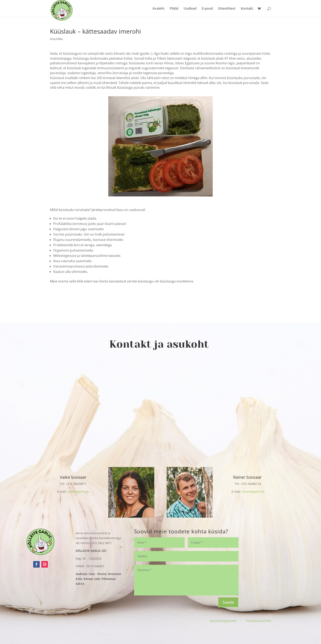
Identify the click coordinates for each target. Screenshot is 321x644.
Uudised (190, 9)
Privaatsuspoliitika (259, 621)
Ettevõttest (227, 9)
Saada (228, 602)
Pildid (174, 9)
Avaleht (158, 9)
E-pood (207, 9)
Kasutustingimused (228, 621)
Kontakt (247, 9)
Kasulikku (57, 39)
